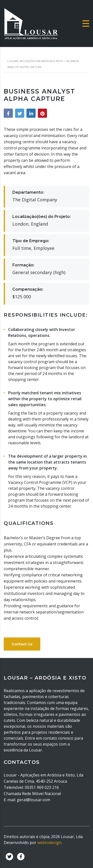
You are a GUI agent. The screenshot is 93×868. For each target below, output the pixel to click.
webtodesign (49, 843)
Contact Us (22, 644)
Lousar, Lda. (72, 837)
